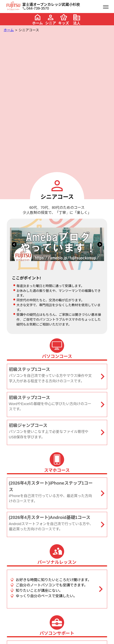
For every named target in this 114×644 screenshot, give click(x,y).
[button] (14, 244)
